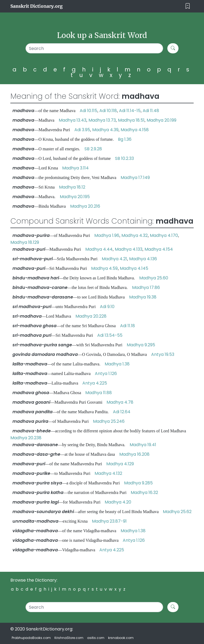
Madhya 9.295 (141, 345)
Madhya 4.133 (129, 249)
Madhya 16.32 (144, 492)
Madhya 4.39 (105, 130)
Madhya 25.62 (177, 512)
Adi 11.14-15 (130, 111)
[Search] (94, 48)
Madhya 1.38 (117, 364)
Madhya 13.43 (73, 120)
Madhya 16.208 (134, 454)
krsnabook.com (121, 638)
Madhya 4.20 (118, 502)
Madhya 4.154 (159, 249)
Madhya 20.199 (161, 120)
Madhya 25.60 (154, 278)
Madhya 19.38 (143, 297)
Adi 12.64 (122, 412)
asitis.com (96, 638)
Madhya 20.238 (26, 438)
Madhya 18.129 (25, 242)
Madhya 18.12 (72, 187)
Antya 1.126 (106, 374)
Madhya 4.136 (143, 259)
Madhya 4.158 (135, 130)
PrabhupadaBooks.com (31, 638)
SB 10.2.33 (124, 158)
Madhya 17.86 (146, 287)
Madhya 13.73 (102, 120)
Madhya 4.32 (135, 235)
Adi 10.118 (108, 111)
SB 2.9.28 (93, 149)
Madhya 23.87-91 (109, 521)
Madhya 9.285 (138, 483)
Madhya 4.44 (99, 249)
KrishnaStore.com (69, 638)
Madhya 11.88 (99, 393)
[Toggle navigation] (188, 6)
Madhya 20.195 (75, 197)
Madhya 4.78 (120, 402)
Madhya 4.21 (114, 259)
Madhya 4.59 (104, 268)
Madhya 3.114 (75, 168)
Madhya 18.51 (131, 120)
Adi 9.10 (107, 307)
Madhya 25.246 (109, 421)
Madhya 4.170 (164, 235)
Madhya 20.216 (85, 206)
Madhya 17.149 (135, 178)
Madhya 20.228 (91, 316)
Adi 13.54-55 (110, 335)
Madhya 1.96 (107, 235)
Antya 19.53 (163, 354)
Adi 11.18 (127, 326)
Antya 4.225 (95, 383)
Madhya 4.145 (134, 268)
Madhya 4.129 (120, 464)
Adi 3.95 (82, 130)
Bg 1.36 (125, 139)
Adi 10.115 (88, 111)
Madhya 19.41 (143, 445)
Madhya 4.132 (108, 473)
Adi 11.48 (151, 111)
